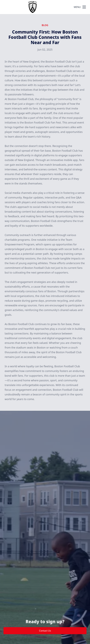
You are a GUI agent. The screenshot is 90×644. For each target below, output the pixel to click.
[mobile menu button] (84, 7)
